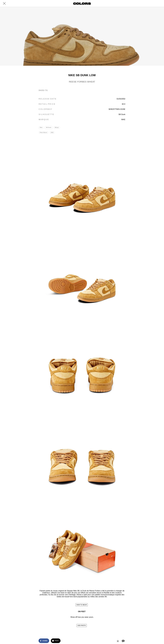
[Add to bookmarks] (118, 641)
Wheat (57, 128)
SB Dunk (49, 128)
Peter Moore (44, 133)
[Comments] (123, 641)
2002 (52, 133)
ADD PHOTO (82, 626)
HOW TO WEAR (82, 605)
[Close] (4, 3)
